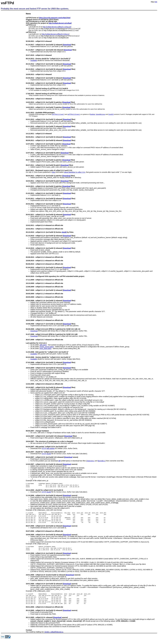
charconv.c (91, 461)
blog (54, 172)
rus (156, 2)
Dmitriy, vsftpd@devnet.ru (54, 636)
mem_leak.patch (45, 348)
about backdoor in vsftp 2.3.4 (75, 172)
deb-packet (51, 448)
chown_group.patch (47, 347)
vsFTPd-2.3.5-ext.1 (74, 114)
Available (34, 60)
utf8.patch (43, 345)
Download (67, 45)
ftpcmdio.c (101, 461)
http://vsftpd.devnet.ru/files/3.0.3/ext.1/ (56, 34)
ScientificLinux (100, 114)
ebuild (64, 232)
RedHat (92, 114)
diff (59, 461)
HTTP (44, 448)
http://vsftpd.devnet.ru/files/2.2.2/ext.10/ (57, 27)
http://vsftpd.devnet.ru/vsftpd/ (60, 23)
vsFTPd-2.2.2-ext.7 (58, 114)
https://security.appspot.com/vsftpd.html (55, 18)
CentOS (111, 114)
